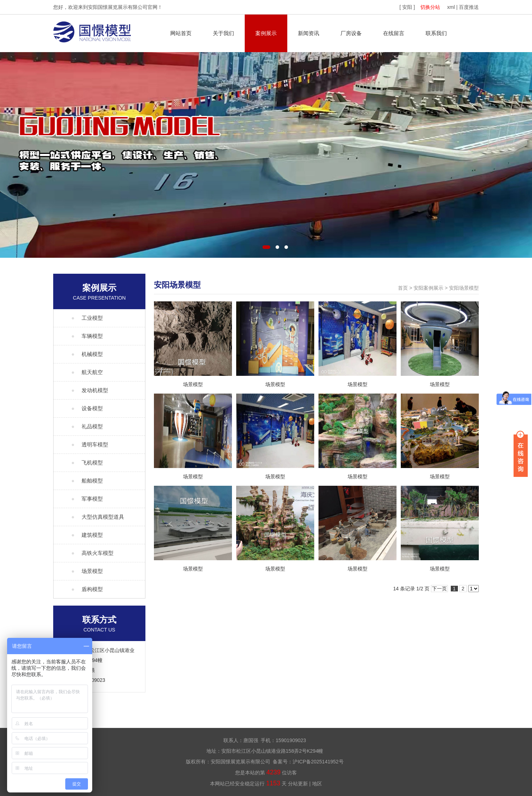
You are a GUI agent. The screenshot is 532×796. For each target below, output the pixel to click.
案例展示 (266, 33)
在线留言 (394, 33)
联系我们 (436, 33)
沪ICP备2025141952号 (318, 762)
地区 (317, 784)
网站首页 (181, 33)
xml (451, 7)
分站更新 (298, 784)
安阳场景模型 (464, 288)
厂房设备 (351, 33)
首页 (403, 288)
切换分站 (430, 7)
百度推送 (469, 7)
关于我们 (223, 33)
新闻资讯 (309, 33)
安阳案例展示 (428, 288)
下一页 (439, 589)
